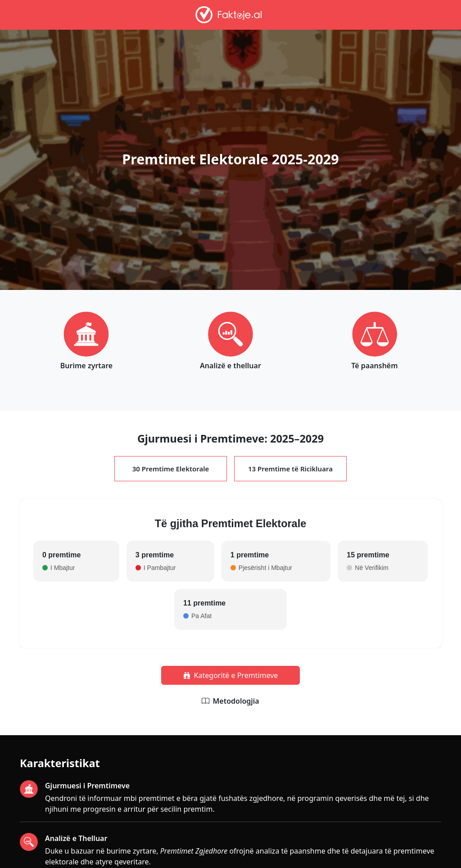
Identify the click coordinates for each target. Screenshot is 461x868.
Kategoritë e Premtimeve (231, 675)
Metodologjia (236, 701)
